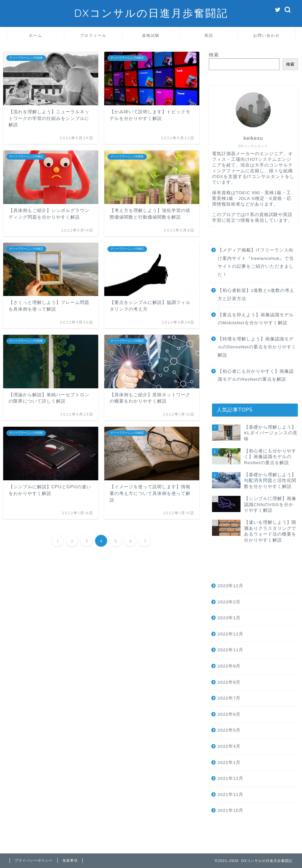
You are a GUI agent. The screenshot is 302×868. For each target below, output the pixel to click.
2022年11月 (231, 650)
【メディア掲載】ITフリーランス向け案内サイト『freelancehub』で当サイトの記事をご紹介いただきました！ (256, 262)
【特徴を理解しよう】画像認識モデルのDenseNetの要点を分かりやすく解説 (257, 347)
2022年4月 (229, 746)
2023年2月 (229, 602)
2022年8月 (229, 682)
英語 (209, 35)
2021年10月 (231, 810)
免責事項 (70, 860)
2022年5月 (229, 730)
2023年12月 (231, 586)
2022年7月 (229, 698)
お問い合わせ (267, 35)
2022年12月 (231, 634)
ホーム (35, 35)
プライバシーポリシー (34, 860)
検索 (214, 55)
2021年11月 (231, 795)
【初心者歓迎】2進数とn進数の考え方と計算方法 (256, 295)
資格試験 (151, 35)
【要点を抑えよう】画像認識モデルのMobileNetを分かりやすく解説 (256, 319)
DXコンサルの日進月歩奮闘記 (151, 13)
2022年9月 (229, 666)
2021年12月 (231, 778)
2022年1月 (229, 763)
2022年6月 (229, 714)
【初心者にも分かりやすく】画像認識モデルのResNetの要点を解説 (256, 375)
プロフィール (93, 35)
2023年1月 (229, 618)
